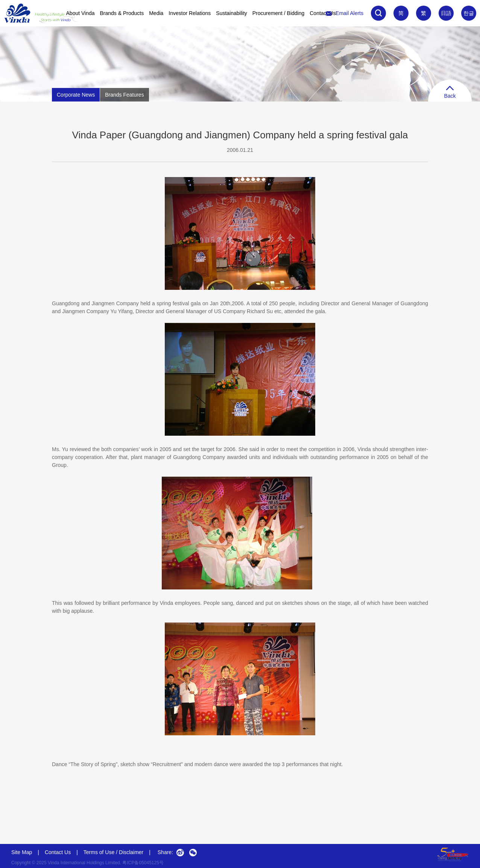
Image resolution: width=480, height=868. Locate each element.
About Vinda (81, 13)
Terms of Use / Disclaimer (113, 852)
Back (450, 92)
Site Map (22, 852)
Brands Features (125, 95)
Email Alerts (345, 13)
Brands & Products (122, 13)
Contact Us (323, 13)
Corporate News (76, 95)
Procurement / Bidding (279, 13)
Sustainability (232, 13)
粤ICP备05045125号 (143, 863)
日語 (446, 13)
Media (156, 13)
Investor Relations (190, 13)
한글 (469, 13)
